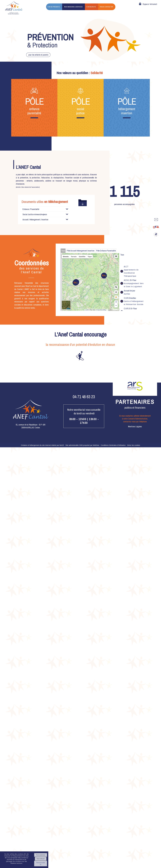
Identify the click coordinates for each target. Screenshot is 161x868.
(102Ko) (41, 253)
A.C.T (131, 321)
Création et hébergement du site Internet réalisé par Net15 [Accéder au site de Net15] (42, 495)
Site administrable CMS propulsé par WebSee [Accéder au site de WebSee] (82, 495)
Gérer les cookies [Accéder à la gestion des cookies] (134, 495)
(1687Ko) (36, 245)
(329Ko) (33, 223)
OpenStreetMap (102, 360)
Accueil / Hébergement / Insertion (35, 269)
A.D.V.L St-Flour (134, 333)
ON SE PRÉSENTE (54, 7)
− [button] (116, 356)
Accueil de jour (129, 342)
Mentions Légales (135, 476)
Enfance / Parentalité (31, 209)
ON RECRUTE (92, 7)
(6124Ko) (36, 231)
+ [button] (116, 352)
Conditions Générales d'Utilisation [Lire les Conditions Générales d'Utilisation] (113, 495)
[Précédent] (17, 407)
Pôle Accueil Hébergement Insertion (81, 301)
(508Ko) (32, 249)
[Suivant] (144, 407)
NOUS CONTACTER (107, 7)
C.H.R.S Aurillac (134, 351)
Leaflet (87, 360)
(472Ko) (42, 258)
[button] (116, 306)
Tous (63, 301)
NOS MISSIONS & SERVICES (74, 7)
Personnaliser (41, 864)
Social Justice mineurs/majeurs (35, 264)
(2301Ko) (39, 227)
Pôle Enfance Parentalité (106, 301)
